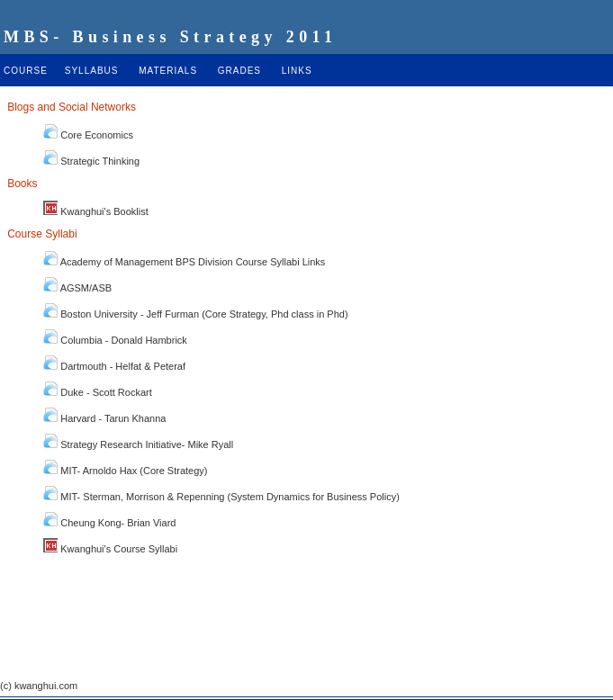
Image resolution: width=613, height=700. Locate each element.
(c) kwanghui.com (39, 686)
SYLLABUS (92, 71)
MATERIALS (168, 71)
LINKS (297, 71)
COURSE (26, 71)
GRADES (239, 71)
